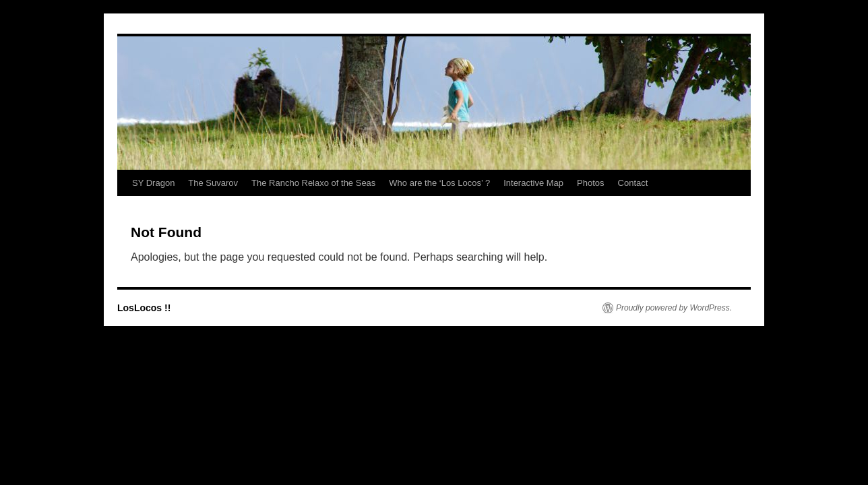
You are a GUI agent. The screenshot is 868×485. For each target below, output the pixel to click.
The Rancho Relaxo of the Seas (313, 183)
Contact (633, 183)
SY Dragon (153, 183)
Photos (590, 183)
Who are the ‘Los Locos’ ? (439, 183)
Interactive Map (533, 183)
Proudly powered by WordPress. (674, 308)
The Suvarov (213, 183)
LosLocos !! (144, 308)
